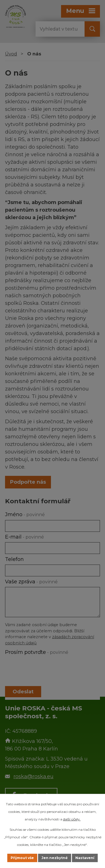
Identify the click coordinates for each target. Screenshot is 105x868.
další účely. (72, 819)
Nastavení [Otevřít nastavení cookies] (85, 858)
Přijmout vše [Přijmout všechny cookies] (22, 858)
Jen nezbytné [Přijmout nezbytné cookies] (55, 858)
